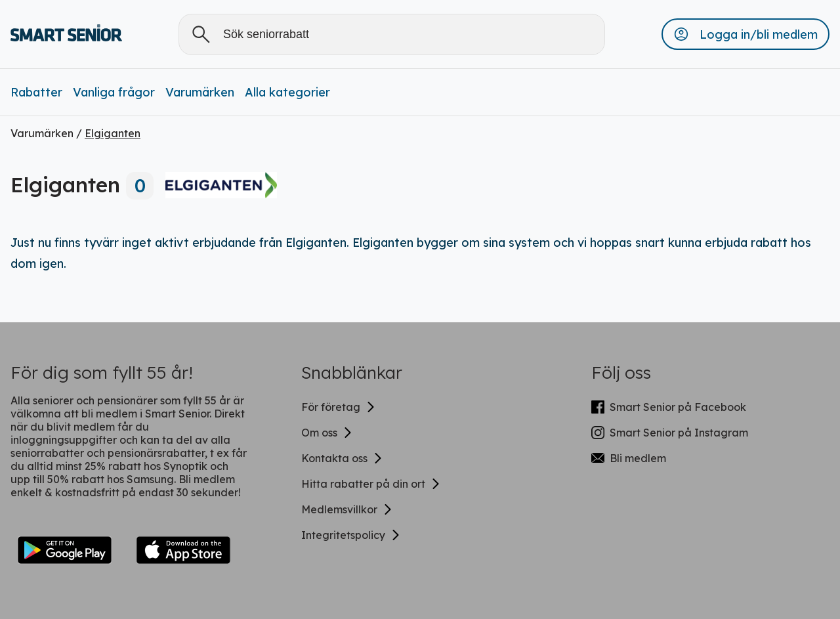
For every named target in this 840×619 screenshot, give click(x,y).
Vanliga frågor (114, 92)
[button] (745, 34)
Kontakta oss (342, 458)
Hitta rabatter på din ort (371, 484)
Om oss (327, 433)
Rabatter (36, 92)
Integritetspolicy (351, 535)
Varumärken (200, 92)
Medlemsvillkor (347, 509)
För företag (339, 407)
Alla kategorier (287, 92)
